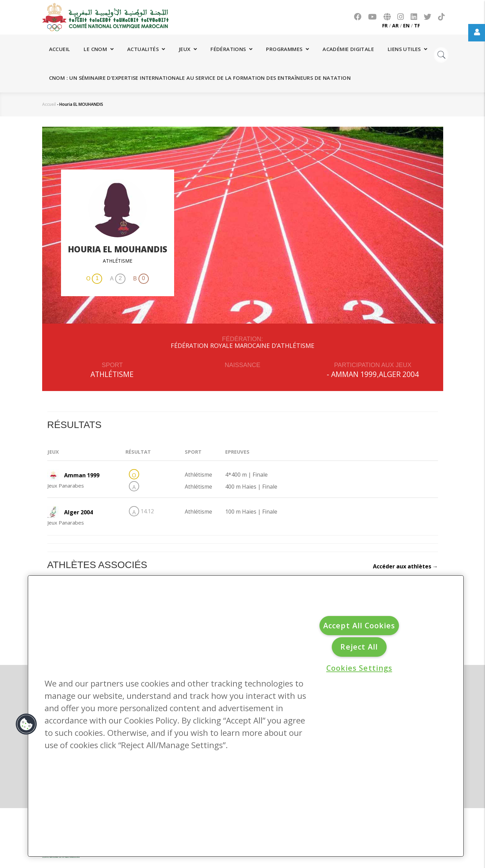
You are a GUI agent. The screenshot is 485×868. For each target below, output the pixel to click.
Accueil (60, 49)
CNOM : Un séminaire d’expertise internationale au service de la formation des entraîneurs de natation (200, 78)
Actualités (146, 49)
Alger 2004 (399, 374)
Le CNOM (99, 49)
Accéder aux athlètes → (405, 566)
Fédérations (231, 49)
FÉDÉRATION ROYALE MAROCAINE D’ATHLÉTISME (242, 345)
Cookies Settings (359, 668)
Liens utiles (408, 49)
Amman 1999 (354, 374)
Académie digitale (348, 49)
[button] (26, 724)
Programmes (287, 49)
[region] (246, 716)
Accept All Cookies (359, 625)
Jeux (188, 49)
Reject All (359, 647)
